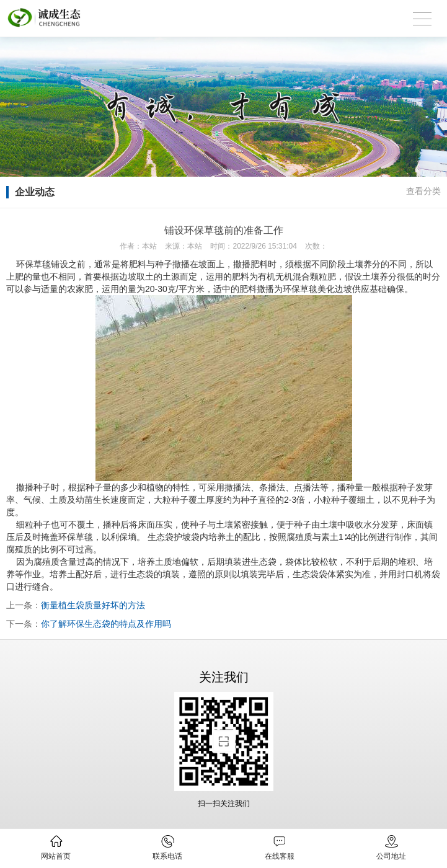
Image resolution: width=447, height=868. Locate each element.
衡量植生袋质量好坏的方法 (93, 605)
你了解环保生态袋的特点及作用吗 (106, 624)
